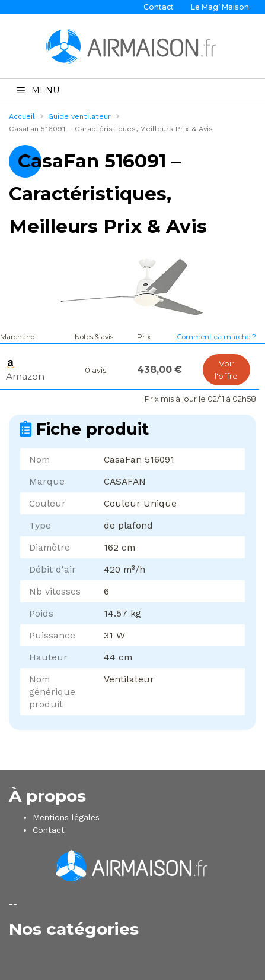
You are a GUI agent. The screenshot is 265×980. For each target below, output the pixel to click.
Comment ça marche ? (216, 337)
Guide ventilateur (79, 116)
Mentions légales (66, 817)
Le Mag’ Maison (220, 7)
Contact (159, 7)
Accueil (22, 116)
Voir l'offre (226, 370)
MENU (38, 90)
